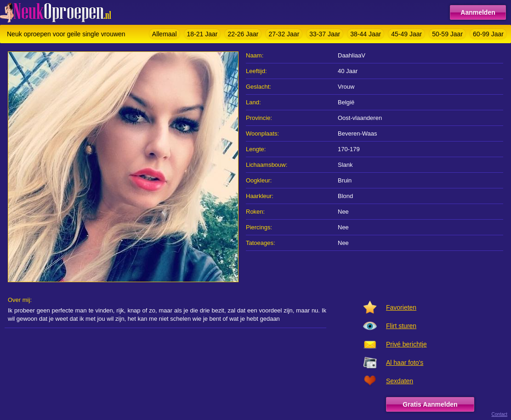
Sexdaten (400, 381)
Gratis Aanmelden (430, 404)
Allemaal (165, 34)
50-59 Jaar (447, 34)
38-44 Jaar (366, 34)
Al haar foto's (405, 363)
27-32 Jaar (284, 34)
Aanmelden (478, 12)
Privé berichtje (406, 344)
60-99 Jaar (488, 34)
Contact (500, 414)
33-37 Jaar (325, 34)
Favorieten (401, 307)
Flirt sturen (401, 326)
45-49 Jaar (406, 34)
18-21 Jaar (202, 34)
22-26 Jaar (243, 34)
